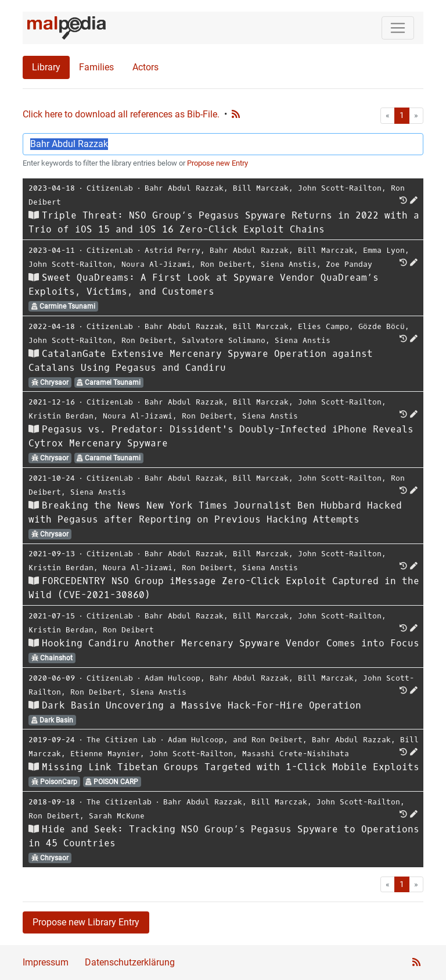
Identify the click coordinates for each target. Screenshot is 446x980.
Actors (145, 67)
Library (46, 67)
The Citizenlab (119, 802)
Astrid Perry (172, 250)
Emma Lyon (384, 250)
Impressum (46, 962)
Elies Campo (323, 326)
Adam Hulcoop (172, 678)
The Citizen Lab (121, 740)
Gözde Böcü (382, 326)
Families (96, 67)
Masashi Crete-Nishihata (296, 754)
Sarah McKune (117, 816)
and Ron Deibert (268, 740)
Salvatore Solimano (224, 340)
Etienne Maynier (105, 754)
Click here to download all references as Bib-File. (121, 114)
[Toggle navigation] (398, 28)
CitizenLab (110, 188)
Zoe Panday (349, 264)
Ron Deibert (226, 264)
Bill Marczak (261, 188)
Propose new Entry (217, 163)
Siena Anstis (289, 264)
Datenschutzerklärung (130, 962)
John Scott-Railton (340, 188)
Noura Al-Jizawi (156, 264)
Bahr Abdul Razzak (184, 188)
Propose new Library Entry (86, 922)
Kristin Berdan (61, 416)
